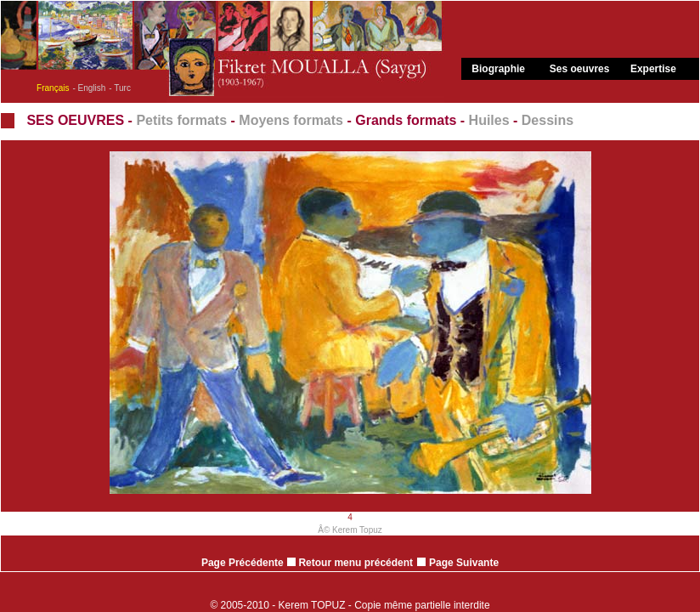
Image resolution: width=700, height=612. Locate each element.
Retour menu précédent (350, 563)
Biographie (498, 69)
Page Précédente (243, 563)
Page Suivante (464, 563)
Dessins (548, 120)
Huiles (489, 120)
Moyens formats (291, 120)
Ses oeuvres (580, 69)
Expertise (653, 69)
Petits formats (181, 120)
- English (89, 88)
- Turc (120, 88)
